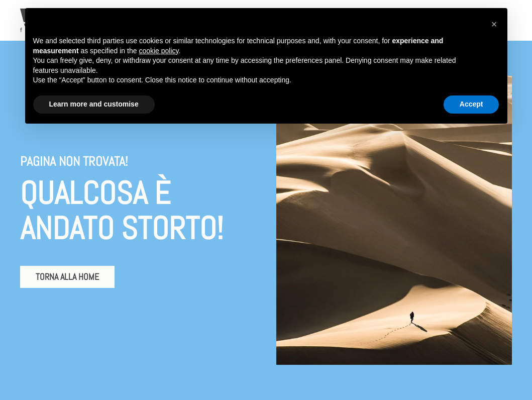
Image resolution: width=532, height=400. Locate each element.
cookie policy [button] (158, 51)
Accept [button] (471, 104)
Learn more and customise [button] (94, 104)
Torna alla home (67, 277)
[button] (494, 24)
